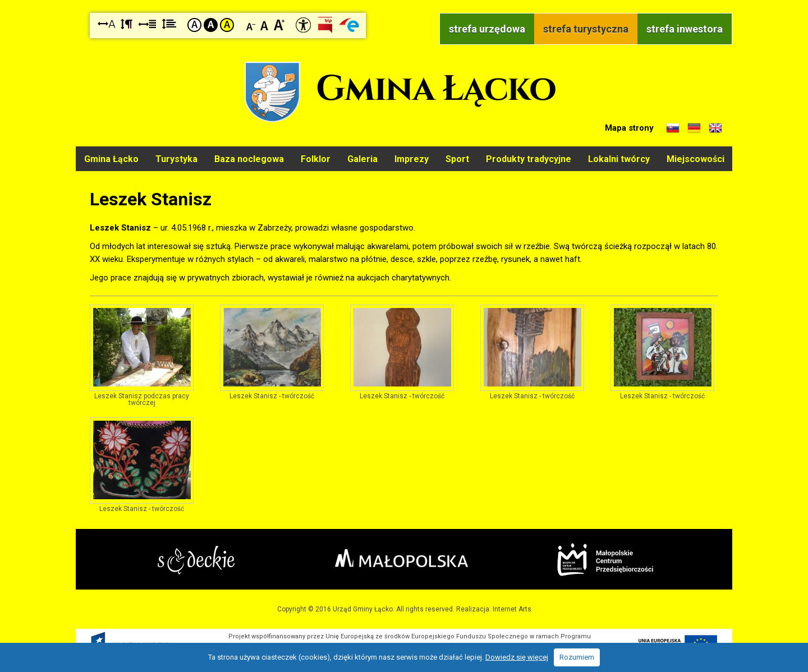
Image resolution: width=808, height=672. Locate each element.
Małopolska (401, 558)
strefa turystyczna (586, 29)
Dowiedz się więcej (517, 657)
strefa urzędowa (487, 29)
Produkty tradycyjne (529, 159)
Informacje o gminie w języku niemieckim (694, 128)
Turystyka (176, 159)
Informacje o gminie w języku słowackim (673, 128)
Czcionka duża (279, 24)
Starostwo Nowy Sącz (196, 560)
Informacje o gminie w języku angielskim (715, 128)
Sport (457, 159)
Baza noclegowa (249, 159)
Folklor (316, 159)
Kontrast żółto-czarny (227, 25)
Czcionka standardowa (265, 24)
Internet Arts (512, 609)
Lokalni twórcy (619, 159)
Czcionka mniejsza (251, 24)
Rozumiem (577, 657)
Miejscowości (695, 159)
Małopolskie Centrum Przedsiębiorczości (605, 560)
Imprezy (412, 159)
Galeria (362, 159)
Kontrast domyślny (194, 25)
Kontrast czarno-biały (211, 25)
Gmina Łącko (111, 159)
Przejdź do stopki (404, 0)
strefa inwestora (685, 29)
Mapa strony (629, 128)
